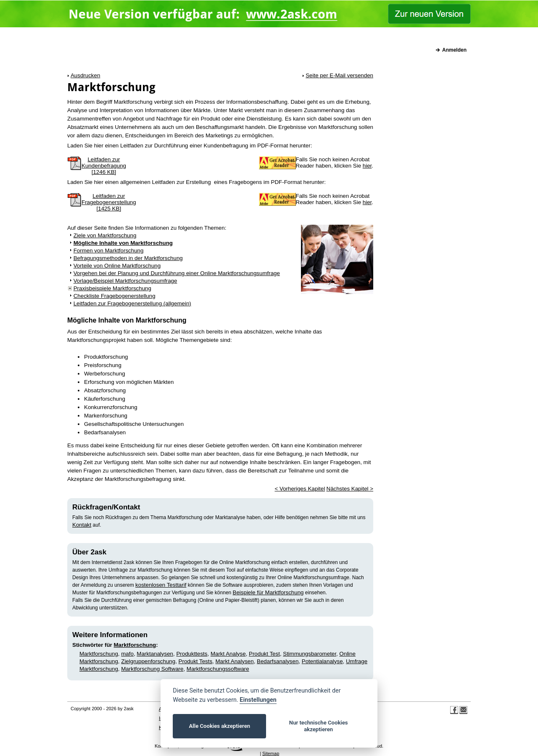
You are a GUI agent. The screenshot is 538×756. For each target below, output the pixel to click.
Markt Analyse (228, 654)
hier (367, 166)
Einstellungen (258, 700)
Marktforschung (135, 645)
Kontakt (82, 525)
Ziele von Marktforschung (105, 235)
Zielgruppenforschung (148, 661)
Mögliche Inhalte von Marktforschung (123, 243)
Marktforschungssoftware (218, 669)
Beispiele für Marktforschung (268, 592)
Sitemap (271, 753)
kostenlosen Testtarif (161, 585)
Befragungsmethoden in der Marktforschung (128, 258)
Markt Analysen (235, 661)
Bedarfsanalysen (278, 661)
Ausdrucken (85, 75)
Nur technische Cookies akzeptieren (319, 726)
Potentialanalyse (322, 661)
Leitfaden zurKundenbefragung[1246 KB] (104, 166)
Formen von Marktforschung (109, 251)
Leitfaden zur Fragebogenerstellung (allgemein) (132, 303)
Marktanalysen (155, 654)
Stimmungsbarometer (310, 654)
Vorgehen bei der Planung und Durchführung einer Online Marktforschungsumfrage (177, 273)
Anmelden (454, 50)
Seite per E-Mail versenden (339, 75)
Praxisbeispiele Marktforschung (112, 288)
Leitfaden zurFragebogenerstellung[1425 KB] (109, 202)
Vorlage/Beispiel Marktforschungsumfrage (125, 281)
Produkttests (192, 654)
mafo (127, 654)
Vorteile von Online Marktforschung (117, 266)
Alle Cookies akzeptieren (220, 726)
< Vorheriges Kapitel (300, 489)
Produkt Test (264, 654)
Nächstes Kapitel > (350, 489)
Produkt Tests (196, 661)
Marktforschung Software (152, 669)
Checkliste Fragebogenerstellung (115, 296)
